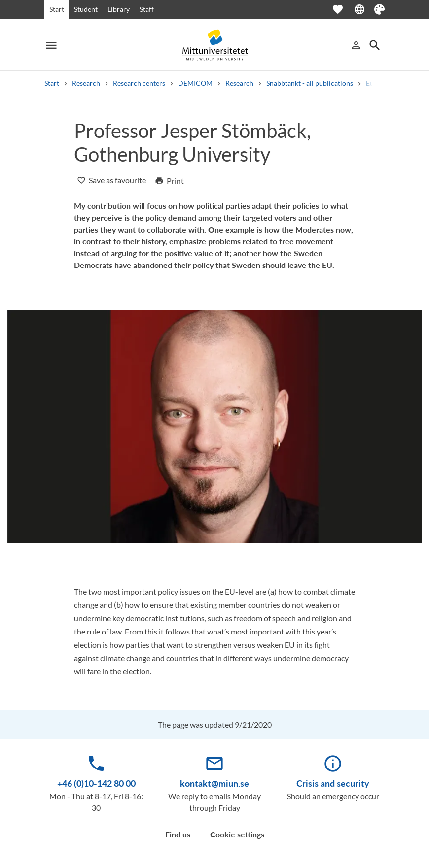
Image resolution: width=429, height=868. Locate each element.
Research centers (139, 83)
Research (86, 83)
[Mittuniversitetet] (214, 45)
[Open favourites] (343, 9)
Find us (178, 834)
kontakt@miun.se (214, 783)
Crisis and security (333, 783)
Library (119, 9)
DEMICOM (195, 83)
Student (86, 9)
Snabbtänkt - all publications (310, 83)
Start (57, 9)
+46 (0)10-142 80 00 (96, 783)
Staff (147, 9)
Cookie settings (237, 834)
